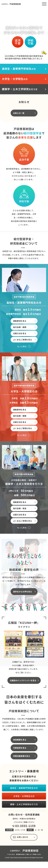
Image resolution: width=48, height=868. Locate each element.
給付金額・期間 (20, 337)
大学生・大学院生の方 (24, 796)
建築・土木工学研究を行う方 (24, 804)
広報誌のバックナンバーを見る (23, 690)
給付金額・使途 (20, 518)
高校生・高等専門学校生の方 (24, 788)
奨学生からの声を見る (23, 602)
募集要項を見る (20, 331)
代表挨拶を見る (20, 758)
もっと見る (22, 356)
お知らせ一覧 (19, 123)
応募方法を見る (20, 343)
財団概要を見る (20, 750)
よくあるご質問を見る (23, 350)
